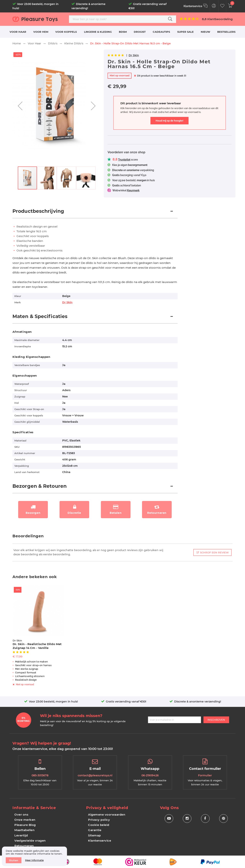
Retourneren (24, 846)
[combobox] (122, 19)
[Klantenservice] (196, 6)
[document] (34, 856)
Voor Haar (34, 43)
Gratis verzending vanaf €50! (126, 702)
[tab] (95, 213)
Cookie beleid (99, 825)
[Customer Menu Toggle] (214, 6)
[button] (20, 106)
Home (17, 43)
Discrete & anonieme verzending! (198, 702)
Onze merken (25, 820)
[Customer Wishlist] (222, 6)
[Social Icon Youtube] (169, 819)
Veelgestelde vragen (30, 841)
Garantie (95, 830)
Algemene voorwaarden (107, 815)
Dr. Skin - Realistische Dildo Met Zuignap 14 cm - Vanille (37, 646)
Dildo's (53, 43)
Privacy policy (99, 820)
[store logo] (39, 19)
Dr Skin (134, 55)
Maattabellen (24, 830)
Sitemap (94, 835)
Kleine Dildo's (74, 43)
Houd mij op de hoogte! (169, 121)
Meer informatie (34, 860)
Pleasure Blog (25, 825)
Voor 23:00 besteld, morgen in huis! (53, 702)
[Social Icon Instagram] (187, 819)
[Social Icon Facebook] (205, 819)
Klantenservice (100, 841)
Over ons (21, 815)
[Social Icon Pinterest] (223, 819)
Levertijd (21, 835)
